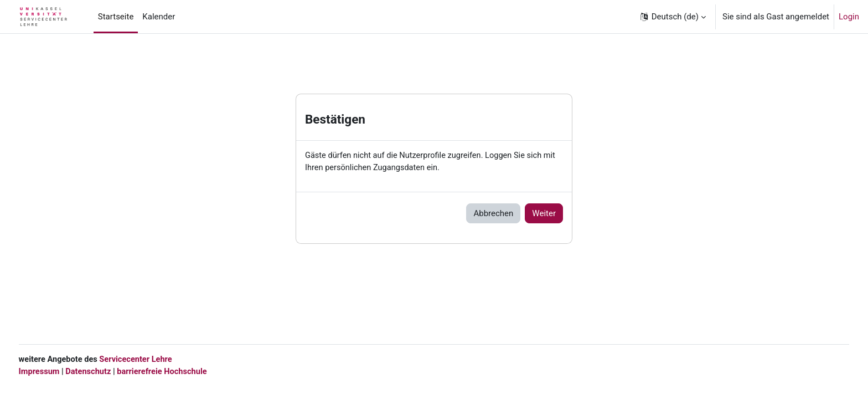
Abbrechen (493, 214)
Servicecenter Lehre (159, 359)
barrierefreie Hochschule (187, 371)
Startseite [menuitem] (116, 17)
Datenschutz (111, 371)
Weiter (544, 214)
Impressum (60, 371)
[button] (672, 17)
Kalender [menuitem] (159, 17)
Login (849, 17)
